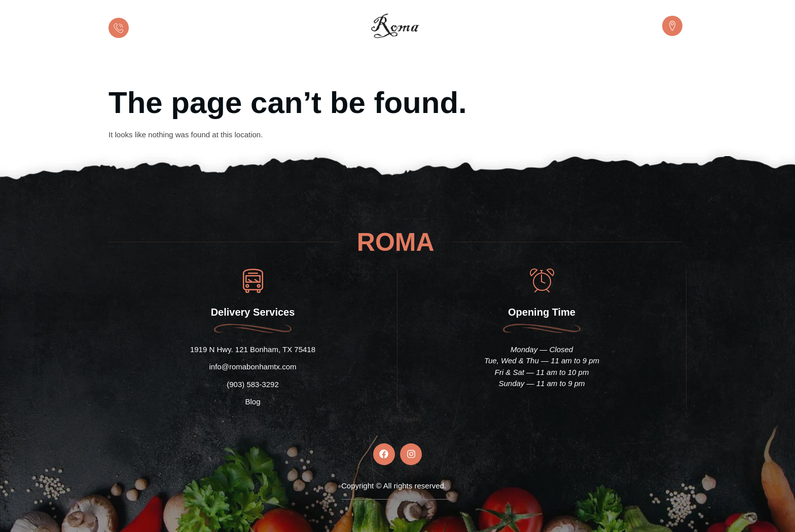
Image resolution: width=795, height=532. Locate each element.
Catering (357, 66)
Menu (404, 66)
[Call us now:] (119, 28)
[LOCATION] (672, 26)
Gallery (502, 66)
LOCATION (638, 21)
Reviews (452, 66)
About (309, 66)
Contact (551, 66)
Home (266, 66)
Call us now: (154, 21)
